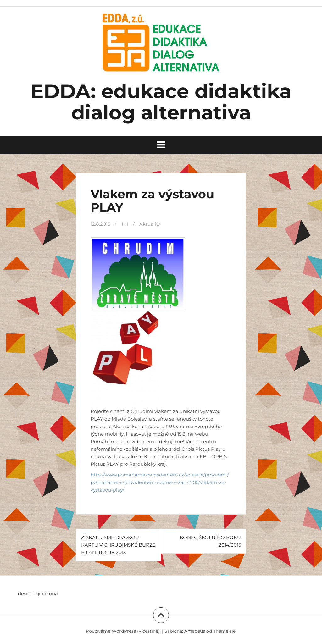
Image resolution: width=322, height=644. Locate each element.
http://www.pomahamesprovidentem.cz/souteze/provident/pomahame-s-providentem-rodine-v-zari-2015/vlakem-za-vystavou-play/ (160, 482)
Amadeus (195, 631)
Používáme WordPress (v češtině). (123, 631)
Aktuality (150, 224)
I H (125, 224)
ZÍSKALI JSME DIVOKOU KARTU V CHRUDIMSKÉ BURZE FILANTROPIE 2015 (118, 545)
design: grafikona (38, 594)
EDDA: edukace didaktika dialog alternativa (161, 102)
